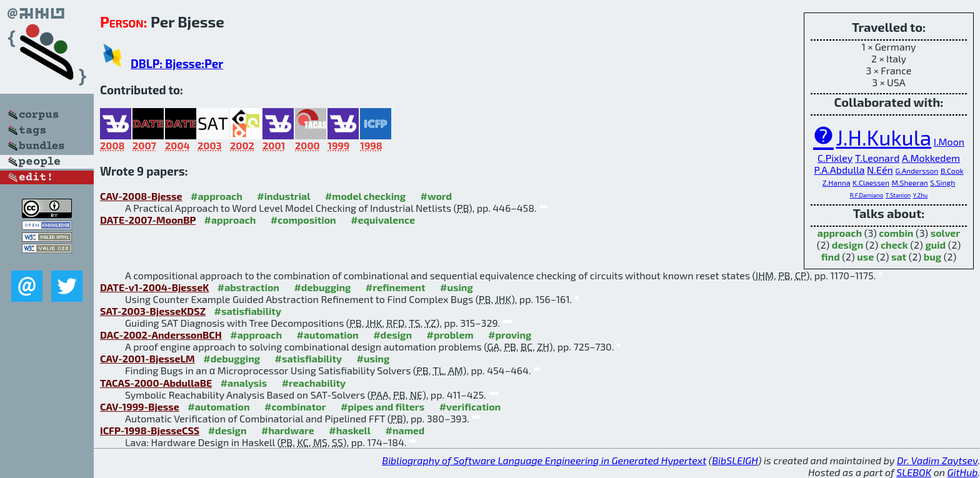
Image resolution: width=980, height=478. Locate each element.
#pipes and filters (382, 406)
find (831, 256)
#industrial (283, 196)
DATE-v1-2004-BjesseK (154, 287)
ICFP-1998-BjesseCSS (150, 430)
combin (896, 233)
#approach (217, 196)
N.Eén (880, 170)
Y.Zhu (921, 195)
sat (899, 256)
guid (935, 245)
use (865, 256)
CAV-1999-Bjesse (140, 406)
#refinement (396, 287)
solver (946, 233)
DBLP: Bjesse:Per (177, 63)
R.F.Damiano (867, 195)
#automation (327, 335)
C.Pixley (835, 158)
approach (840, 233)
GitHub (963, 472)
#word (436, 196)
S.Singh (942, 182)
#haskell (350, 430)
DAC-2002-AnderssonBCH (161, 335)
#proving (510, 335)
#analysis (244, 383)
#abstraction (248, 287)
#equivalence (383, 220)
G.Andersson (917, 171)
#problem (450, 335)
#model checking (365, 196)
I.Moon (949, 142)
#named (405, 430)
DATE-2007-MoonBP (148, 220)
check (894, 245)
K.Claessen (871, 182)
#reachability (314, 383)
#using (457, 287)
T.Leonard (877, 158)
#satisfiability (247, 311)
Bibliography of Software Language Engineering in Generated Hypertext (544, 460)
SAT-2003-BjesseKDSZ (153, 311)
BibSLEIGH (735, 460)
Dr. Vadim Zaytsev (937, 460)
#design (392, 335)
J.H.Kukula (883, 137)
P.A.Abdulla (839, 170)
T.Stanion (898, 195)
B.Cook (952, 171)
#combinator (295, 406)
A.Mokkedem (931, 158)
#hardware (288, 430)
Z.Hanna (837, 182)
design (847, 245)
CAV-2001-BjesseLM (147, 358)
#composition (303, 220)
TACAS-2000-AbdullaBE (156, 383)
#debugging (322, 287)
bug (932, 256)
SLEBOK (914, 472)
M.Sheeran (910, 182)
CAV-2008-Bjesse (141, 196)
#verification (470, 406)
